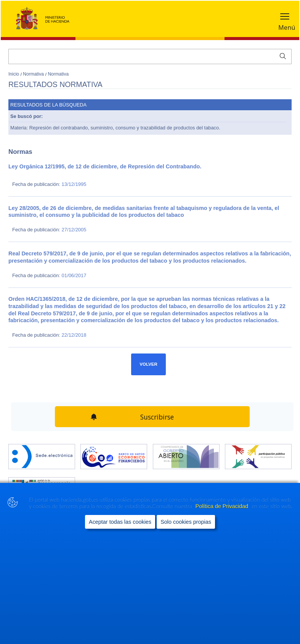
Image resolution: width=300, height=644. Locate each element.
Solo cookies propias (186, 522)
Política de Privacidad (223, 506)
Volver (148, 364)
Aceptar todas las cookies (120, 522)
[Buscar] (150, 56)
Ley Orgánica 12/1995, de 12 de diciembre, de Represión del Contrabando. (105, 166)
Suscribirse (157, 417)
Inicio (14, 74)
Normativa (34, 74)
